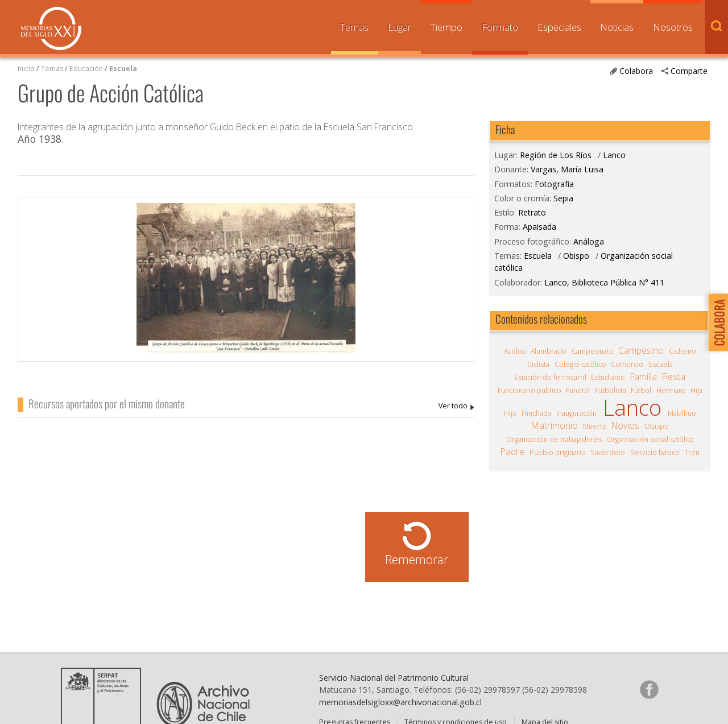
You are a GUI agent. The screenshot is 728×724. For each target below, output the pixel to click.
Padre (512, 452)
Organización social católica (650, 439)
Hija (696, 390)
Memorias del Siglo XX (51, 28)
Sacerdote (608, 452)
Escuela (123, 69)
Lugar (400, 27)
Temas (354, 27)
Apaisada (539, 227)
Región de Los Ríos (556, 155)
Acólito (515, 351)
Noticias (617, 27)
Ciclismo (682, 351)
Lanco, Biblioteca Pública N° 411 (604, 282)
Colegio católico (580, 364)
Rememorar (417, 559)
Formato (500, 27)
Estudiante (608, 377)
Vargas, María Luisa (456, 406)
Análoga (589, 241)
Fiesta (674, 377)
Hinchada (536, 413)
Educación (87, 69)
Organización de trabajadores (554, 439)
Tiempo (446, 27)
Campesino (641, 350)
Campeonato (593, 351)
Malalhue (682, 413)
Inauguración (576, 413)
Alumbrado (549, 351)
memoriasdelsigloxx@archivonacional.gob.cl (400, 702)
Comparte (689, 71)
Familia (644, 377)
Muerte (595, 426)
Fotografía (554, 184)
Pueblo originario (558, 452)
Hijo (510, 413)
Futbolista (611, 390)
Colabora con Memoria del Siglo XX (715, 322)
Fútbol (641, 390)
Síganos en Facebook (649, 689)
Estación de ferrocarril (550, 377)
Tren (692, 452)
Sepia (563, 198)
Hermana (671, 390)
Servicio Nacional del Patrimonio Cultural (394, 678)
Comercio (627, 364)
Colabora (636, 71)
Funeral (578, 390)
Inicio (26, 69)
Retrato (532, 212)
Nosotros (673, 27)
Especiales (559, 27)
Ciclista (538, 364)
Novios (625, 425)
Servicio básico (655, 452)
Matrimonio (555, 425)
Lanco (614, 155)
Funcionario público (530, 390)
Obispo (576, 256)
